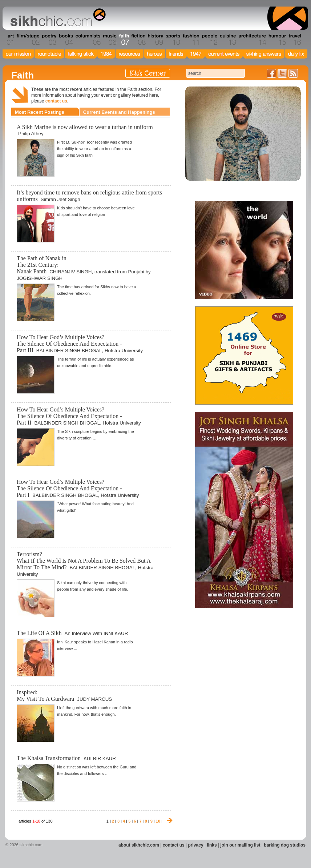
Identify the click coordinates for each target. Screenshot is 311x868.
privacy (196, 845)
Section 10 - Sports (172, 40)
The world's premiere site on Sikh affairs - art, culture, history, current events (56, 18)
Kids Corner (148, 73)
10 (158, 821)
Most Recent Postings (40, 112)
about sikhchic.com (139, 845)
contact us (56, 101)
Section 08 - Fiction (138, 40)
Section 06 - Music (109, 40)
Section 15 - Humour (277, 40)
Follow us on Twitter (282, 73)
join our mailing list (241, 845)
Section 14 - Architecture (252, 40)
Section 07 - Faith (123, 40)
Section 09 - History (155, 40)
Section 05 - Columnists (88, 40)
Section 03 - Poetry (48, 40)
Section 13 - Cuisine (228, 40)
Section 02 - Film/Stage (27, 40)
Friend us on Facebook (271, 73)
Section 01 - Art (9, 40)
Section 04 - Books (65, 40)
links (212, 845)
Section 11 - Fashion (191, 40)
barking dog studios (285, 845)
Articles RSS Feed (293, 73)
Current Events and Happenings (119, 112)
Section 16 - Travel (294, 40)
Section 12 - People (209, 40)
